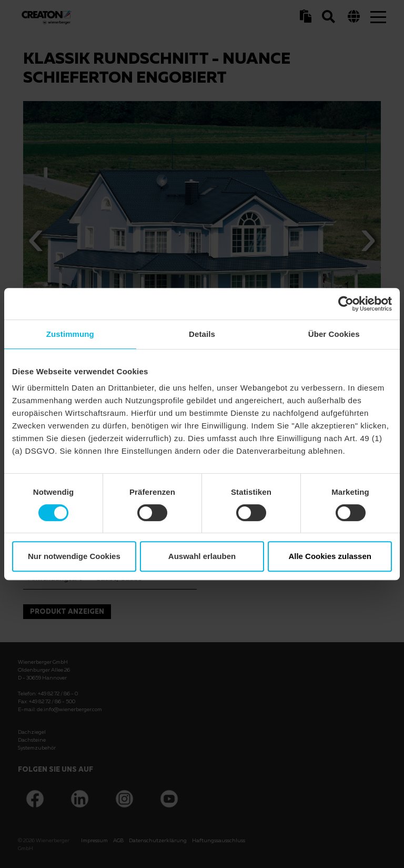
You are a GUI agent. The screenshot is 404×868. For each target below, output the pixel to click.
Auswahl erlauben (202, 556)
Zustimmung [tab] (70, 334)
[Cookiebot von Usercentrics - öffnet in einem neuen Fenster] (346, 304)
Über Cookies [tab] (334, 334)
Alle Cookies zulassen (330, 556)
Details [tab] (202, 334)
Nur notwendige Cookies (74, 556)
